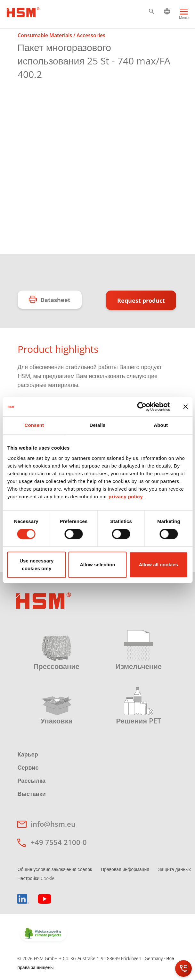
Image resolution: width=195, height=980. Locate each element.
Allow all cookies (158, 565)
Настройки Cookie (36, 878)
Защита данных (175, 869)
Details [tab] (98, 425)
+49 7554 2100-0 (59, 842)
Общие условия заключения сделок (55, 869)
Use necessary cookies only (37, 565)
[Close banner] (185, 407)
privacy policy (126, 497)
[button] (152, 11)
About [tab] (161, 425)
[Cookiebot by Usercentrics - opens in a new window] (142, 407)
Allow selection (97, 565)
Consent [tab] (34, 425)
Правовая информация (125, 869)
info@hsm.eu (53, 824)
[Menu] (184, 15)
